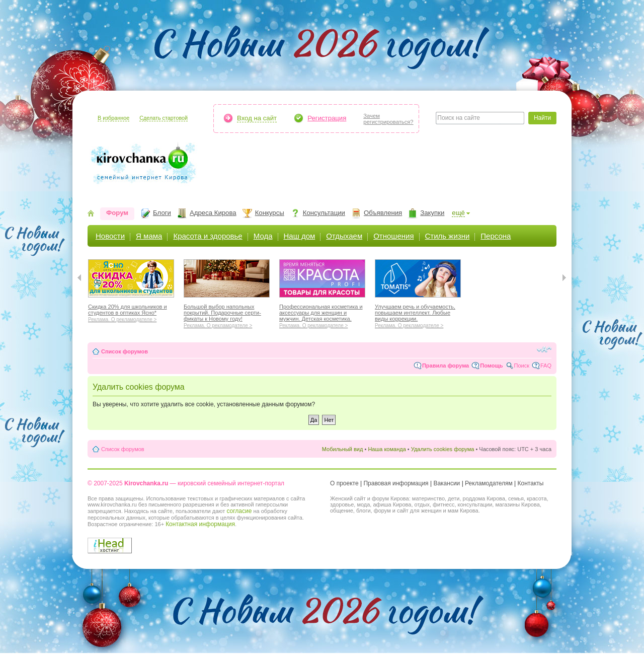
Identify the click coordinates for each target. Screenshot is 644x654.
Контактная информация (200, 524)
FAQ (546, 366)
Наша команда (387, 449)
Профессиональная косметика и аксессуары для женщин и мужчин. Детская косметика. (322, 315)
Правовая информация (396, 483)
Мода (263, 236)
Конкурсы (270, 213)
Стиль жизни (448, 236)
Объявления (383, 213)
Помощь (491, 366)
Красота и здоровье (208, 236)
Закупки (432, 213)
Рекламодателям (489, 483)
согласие (239, 511)
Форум (117, 213)
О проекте (344, 483)
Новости (110, 236)
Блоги (162, 213)
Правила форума (446, 366)
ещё (458, 213)
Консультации (324, 213)
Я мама (149, 236)
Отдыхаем (344, 236)
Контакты (531, 483)
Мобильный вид (343, 449)
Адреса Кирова (213, 213)
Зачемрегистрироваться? (388, 119)
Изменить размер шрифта (544, 349)
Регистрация (327, 118)
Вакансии (447, 483)
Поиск (522, 366)
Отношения (393, 236)
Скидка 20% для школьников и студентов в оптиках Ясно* (131, 312)
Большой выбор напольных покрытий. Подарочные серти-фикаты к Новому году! (227, 315)
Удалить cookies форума (443, 449)
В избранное (113, 118)
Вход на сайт (257, 118)
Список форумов (125, 351)
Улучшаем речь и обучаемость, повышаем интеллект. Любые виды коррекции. (418, 315)
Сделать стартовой (164, 118)
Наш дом (300, 236)
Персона (496, 236)
